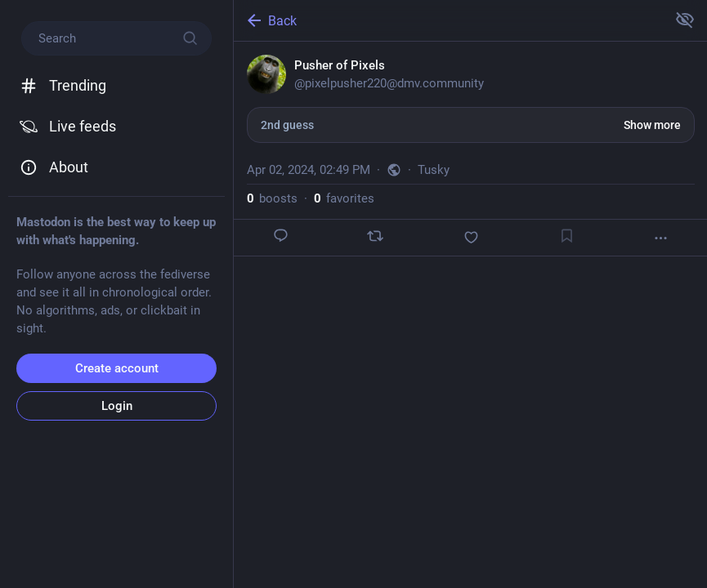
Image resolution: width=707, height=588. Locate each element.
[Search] (116, 38)
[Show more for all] (685, 20)
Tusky (434, 170)
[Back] (448, 20)
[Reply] (281, 236)
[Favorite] (471, 237)
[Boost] (375, 236)
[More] (661, 238)
